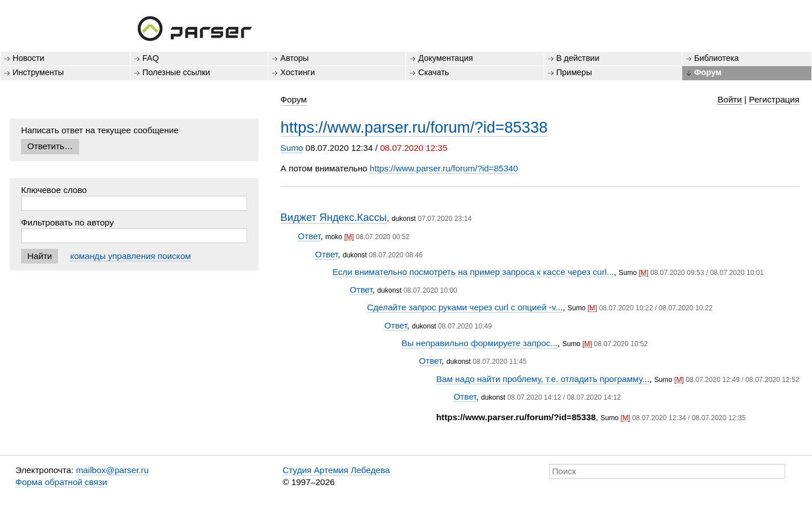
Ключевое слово (54, 190)
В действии (578, 58)
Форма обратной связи (61, 482)
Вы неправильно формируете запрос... (479, 343)
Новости (28, 58)
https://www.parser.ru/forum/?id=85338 (414, 127)
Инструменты (38, 72)
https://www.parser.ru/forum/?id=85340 (444, 168)
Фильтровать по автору (67, 222)
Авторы (294, 58)
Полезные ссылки (176, 72)
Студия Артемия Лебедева (336, 470)
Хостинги (298, 72)
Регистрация (774, 99)
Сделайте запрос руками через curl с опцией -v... (465, 307)
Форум (708, 72)
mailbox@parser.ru (112, 470)
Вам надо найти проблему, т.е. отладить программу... (543, 379)
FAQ (151, 58)
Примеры (574, 72)
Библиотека (717, 58)
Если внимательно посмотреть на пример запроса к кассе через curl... (473, 272)
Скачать (433, 72)
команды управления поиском (130, 256)
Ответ (309, 236)
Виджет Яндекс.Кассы (334, 217)
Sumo (292, 148)
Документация (445, 58)
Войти (730, 99)
